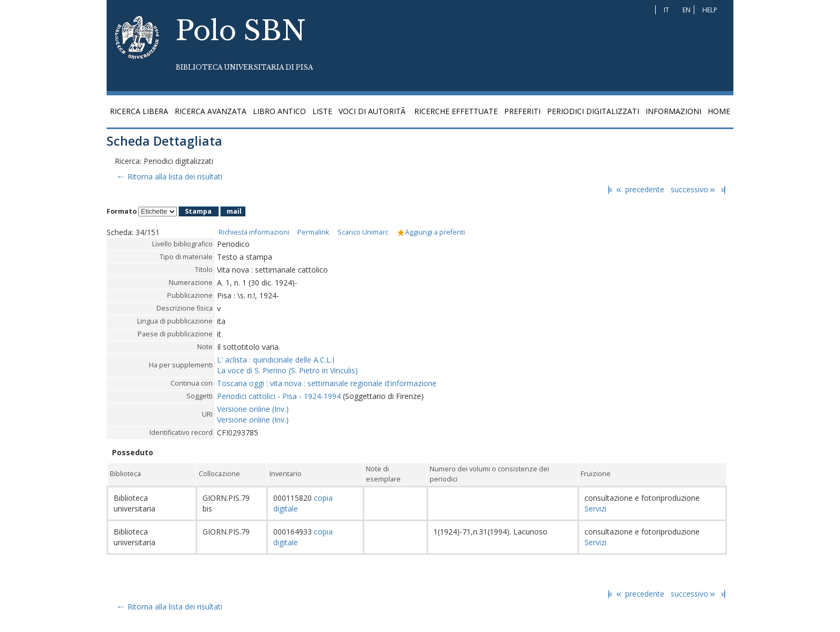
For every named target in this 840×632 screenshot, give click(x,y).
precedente (639, 189)
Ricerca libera (139, 111)
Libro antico (279, 111)
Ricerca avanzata (211, 111)
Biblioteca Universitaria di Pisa (244, 67)
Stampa (198, 211)
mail (234, 211)
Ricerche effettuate (456, 111)
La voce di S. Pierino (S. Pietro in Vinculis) (287, 370)
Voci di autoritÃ (373, 111)
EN (687, 10)
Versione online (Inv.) (253, 409)
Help (710, 10)
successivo (694, 189)
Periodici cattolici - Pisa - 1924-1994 (279, 396)
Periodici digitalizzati (593, 111)
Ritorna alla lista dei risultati (168, 176)
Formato (122, 211)
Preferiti (522, 111)
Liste (322, 111)
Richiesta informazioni (254, 232)
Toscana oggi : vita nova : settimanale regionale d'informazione (327, 383)
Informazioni (673, 111)
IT (666, 10)
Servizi (595, 509)
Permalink (313, 232)
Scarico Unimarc (363, 232)
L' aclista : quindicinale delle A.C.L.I (276, 360)
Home (719, 111)
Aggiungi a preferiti (431, 232)
